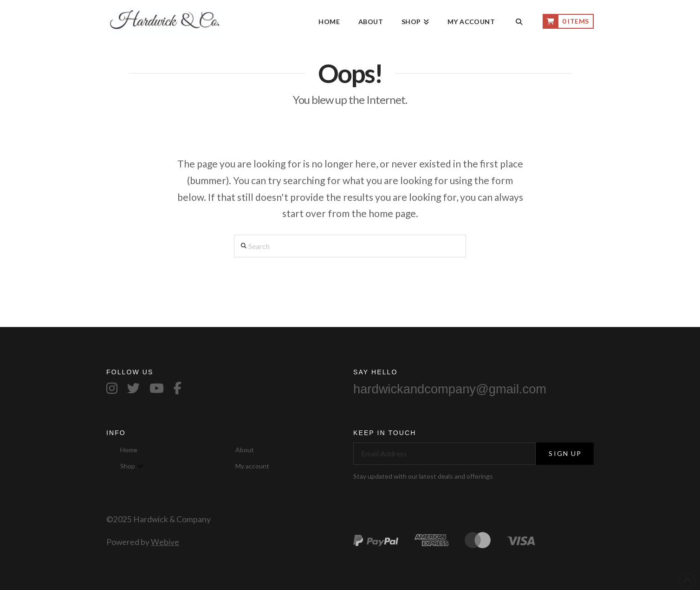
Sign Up (565, 453)
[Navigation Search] (519, 22)
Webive (165, 542)
